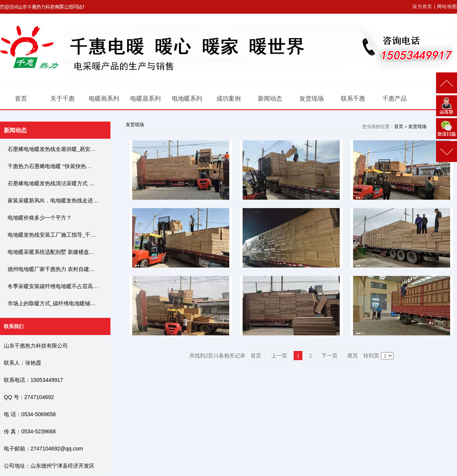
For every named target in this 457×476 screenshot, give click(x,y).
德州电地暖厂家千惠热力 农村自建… (51, 269)
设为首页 (422, 6)
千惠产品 (395, 99)
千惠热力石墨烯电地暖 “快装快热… (50, 166)
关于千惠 (62, 99)
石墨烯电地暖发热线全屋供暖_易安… (52, 149)
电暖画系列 (104, 99)
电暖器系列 (145, 99)
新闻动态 (270, 99)
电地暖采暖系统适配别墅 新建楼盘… (51, 252)
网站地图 (447, 6)
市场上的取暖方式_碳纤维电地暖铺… (52, 304)
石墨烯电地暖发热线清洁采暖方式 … (51, 184)
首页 (21, 99)
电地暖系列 (187, 99)
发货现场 (312, 99)
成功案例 (228, 99)
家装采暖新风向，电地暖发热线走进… (53, 201)
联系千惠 (353, 99)
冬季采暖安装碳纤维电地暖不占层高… (53, 286)
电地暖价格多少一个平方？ (40, 218)
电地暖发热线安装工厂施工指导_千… (52, 235)
